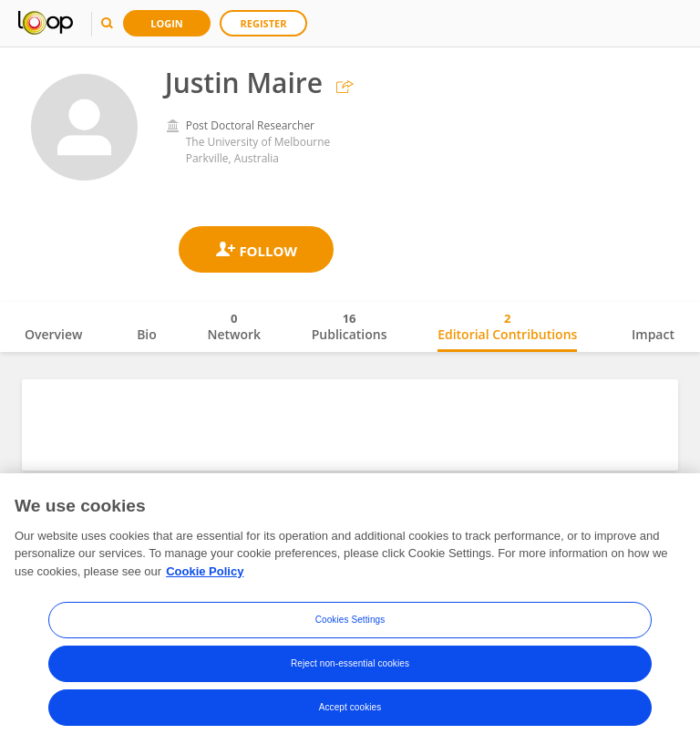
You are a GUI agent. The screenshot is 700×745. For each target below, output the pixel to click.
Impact (653, 334)
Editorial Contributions (507, 326)
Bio (147, 334)
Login (167, 23)
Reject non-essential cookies (350, 702)
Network (234, 326)
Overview (53, 334)
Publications (350, 326)
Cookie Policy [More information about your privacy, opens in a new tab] (205, 609)
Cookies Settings (350, 658)
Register (264, 23)
